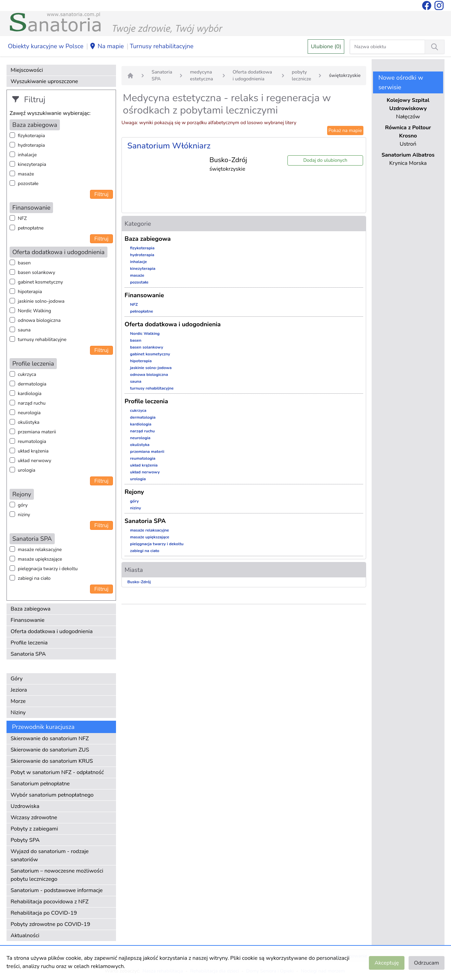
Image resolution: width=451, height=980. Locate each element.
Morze (18, 701)
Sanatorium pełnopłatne (40, 784)
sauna (24, 330)
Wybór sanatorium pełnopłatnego (52, 795)
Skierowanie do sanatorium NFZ (50, 739)
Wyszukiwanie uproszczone (44, 81)
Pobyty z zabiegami (34, 829)
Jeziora (19, 690)
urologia (27, 470)
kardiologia (30, 394)
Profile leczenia (29, 643)
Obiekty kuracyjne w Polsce (46, 46)
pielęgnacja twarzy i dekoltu (48, 569)
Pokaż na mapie (345, 130)
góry (23, 505)
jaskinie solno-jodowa (41, 301)
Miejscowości (27, 70)
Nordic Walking (34, 311)
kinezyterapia (32, 164)
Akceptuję (386, 963)
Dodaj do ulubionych (325, 160)
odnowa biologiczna (39, 320)
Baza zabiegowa (31, 609)
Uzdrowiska (25, 806)
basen (24, 263)
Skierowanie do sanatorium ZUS (50, 750)
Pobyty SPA (25, 840)
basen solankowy (36, 272)
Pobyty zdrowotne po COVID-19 (50, 924)
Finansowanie (28, 620)
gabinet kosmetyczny (40, 282)
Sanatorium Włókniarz (169, 146)
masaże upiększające (40, 559)
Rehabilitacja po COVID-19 (44, 913)
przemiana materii (37, 432)
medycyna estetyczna (201, 75)
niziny (24, 515)
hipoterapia (30, 292)
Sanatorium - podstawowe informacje (57, 890)
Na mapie (107, 47)
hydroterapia (31, 145)
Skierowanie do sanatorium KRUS (52, 761)
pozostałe (28, 184)
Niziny (18, 713)
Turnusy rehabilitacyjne (162, 46)
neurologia (29, 413)
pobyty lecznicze (301, 75)
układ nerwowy (35, 461)
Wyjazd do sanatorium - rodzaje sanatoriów (50, 855)
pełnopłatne (31, 228)
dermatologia (32, 384)
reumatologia (32, 441)
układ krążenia (33, 451)
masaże (26, 174)
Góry (17, 679)
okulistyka (29, 422)
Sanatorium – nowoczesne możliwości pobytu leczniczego (57, 875)
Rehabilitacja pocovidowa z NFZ (50, 902)
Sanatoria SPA (28, 654)
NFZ (22, 218)
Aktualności (25, 936)
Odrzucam (427, 963)
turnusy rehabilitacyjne (42, 339)
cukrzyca (27, 374)
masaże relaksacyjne (40, 550)
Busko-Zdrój (139, 582)
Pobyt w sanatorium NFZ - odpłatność (57, 772)
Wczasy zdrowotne (34, 818)
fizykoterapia (31, 136)
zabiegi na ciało (34, 578)
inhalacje (27, 155)
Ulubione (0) (326, 47)
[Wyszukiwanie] (435, 47)
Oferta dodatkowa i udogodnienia (52, 631)
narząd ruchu (32, 403)
